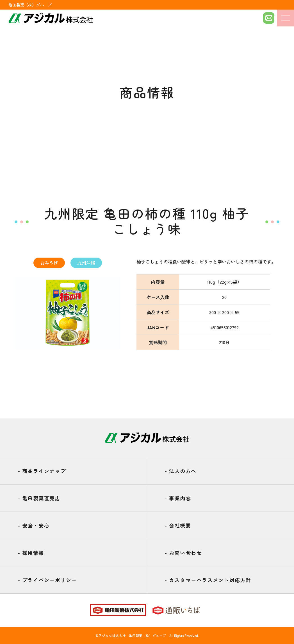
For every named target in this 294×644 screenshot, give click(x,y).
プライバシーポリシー (47, 580)
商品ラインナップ (42, 471)
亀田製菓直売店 (39, 498)
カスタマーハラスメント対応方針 (208, 580)
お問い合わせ (183, 553)
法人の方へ (181, 471)
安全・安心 (34, 525)
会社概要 (178, 525)
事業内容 (178, 498)
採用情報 (31, 553)
